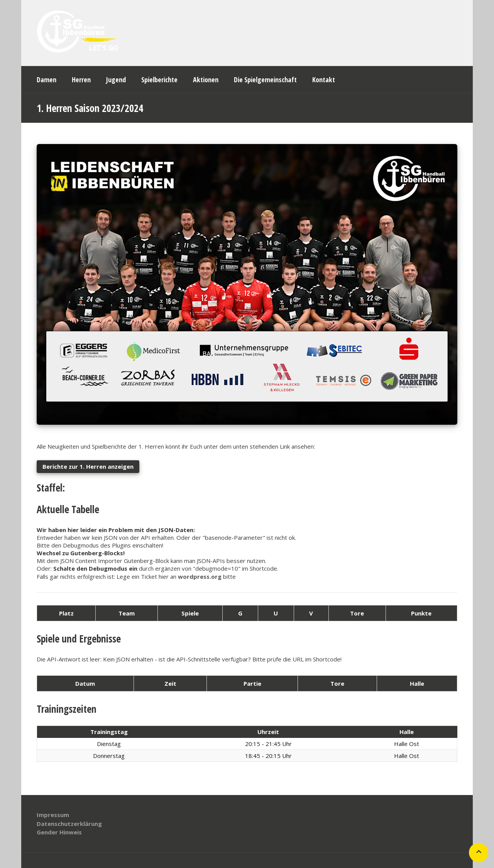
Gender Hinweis (59, 832)
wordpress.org (200, 576)
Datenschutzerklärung (69, 824)
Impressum (53, 815)
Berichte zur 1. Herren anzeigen (88, 466)
